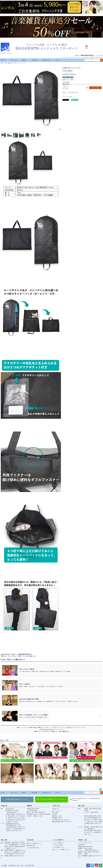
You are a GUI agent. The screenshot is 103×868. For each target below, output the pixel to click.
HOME (2, 63)
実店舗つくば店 (83, 840)
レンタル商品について (58, 847)
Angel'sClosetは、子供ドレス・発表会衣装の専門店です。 (17, 654)
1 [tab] (51, 15)
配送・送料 (81, 806)
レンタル (14, 60)
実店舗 (34, 60)
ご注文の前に (30, 840)
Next (101, 8)
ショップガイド (66, 58)
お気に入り (87, 58)
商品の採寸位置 (31, 845)
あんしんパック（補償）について (61, 849)
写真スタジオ (47, 60)
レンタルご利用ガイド (59, 840)
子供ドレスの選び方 (24, 684)
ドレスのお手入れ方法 (32, 848)
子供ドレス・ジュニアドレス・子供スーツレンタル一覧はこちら (18, 656)
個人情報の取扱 (30, 865)
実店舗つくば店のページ (89, 856)
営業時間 (29, 806)
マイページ (80, 58)
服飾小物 (10, 63)
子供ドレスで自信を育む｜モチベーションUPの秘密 (33, 715)
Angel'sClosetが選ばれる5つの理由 (29, 699)
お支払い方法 (56, 806)
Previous (2, 8)
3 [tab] (53, 39)
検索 (102, 60)
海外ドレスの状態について (34, 843)
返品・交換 (4, 840)
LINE (93, 58)
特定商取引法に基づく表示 (16, 865)
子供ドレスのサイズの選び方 (27, 669)
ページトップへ (101, 790)
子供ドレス (41, 727)
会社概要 (4, 865)
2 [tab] (52, 15)
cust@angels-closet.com (12, 823)
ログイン (74, 58)
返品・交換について (11, 856)
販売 (23, 60)
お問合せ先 (4, 806)
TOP (3, 60)
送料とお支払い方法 (58, 821)
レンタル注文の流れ (58, 845)
